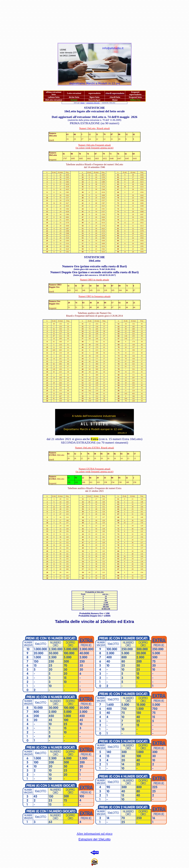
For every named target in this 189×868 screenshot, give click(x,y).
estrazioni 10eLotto (93, 103)
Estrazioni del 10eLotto (94, 839)
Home (82, 103)
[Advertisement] (80, 19)
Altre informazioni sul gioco (95, 834)
